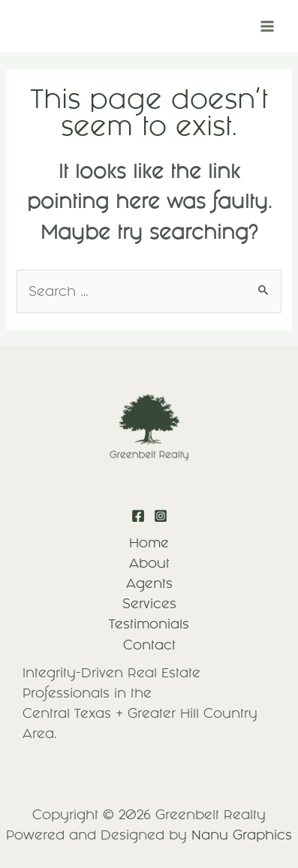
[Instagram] (161, 516)
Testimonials (149, 624)
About (149, 563)
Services (149, 604)
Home (149, 543)
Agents (149, 583)
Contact (149, 645)
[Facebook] (138, 516)
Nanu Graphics (242, 835)
